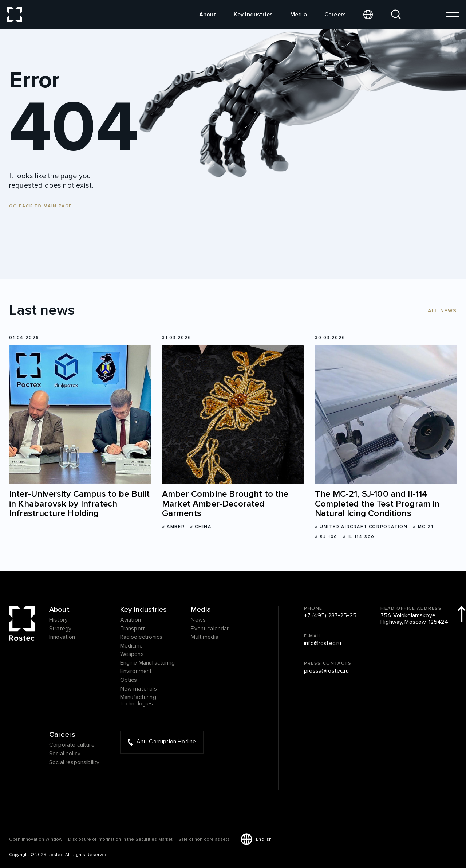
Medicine (131, 646)
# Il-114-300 (359, 537)
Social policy (65, 754)
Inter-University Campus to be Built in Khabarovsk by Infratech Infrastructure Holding (80, 504)
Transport (133, 629)
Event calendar (210, 629)
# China (201, 527)
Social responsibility (74, 763)
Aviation (131, 620)
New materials (139, 689)
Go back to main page (41, 206)
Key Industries (253, 15)
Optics (129, 680)
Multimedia (205, 637)
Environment (136, 672)
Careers (335, 15)
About (208, 15)
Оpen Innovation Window (36, 839)
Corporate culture (72, 745)
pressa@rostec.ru (327, 671)
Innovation (62, 637)
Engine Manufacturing (147, 663)
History (58, 620)
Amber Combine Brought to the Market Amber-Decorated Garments (225, 504)
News (198, 620)
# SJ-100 (326, 537)
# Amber (173, 527)
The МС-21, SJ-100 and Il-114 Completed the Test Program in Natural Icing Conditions (377, 504)
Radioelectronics (141, 637)
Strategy (60, 629)
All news (442, 311)
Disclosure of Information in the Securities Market (121, 839)
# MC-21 (423, 527)
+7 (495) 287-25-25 (330, 616)
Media (299, 15)
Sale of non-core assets (204, 839)
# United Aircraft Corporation (361, 527)
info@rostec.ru (323, 644)
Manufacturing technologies (138, 701)
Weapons (132, 654)
